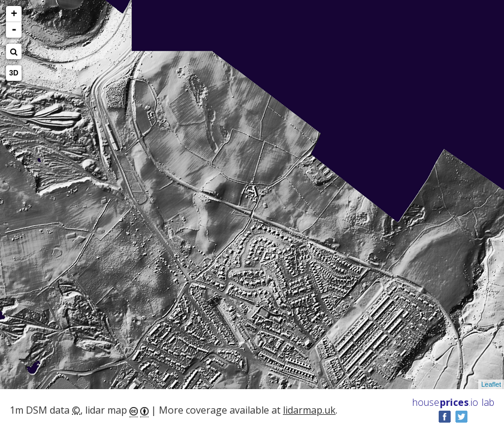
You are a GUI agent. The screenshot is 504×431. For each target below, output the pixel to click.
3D (13, 73)
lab (488, 402)
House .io (445, 402)
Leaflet (491, 384)
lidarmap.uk (309, 410)
